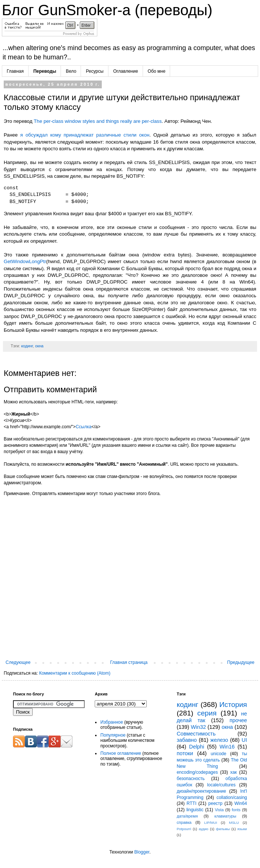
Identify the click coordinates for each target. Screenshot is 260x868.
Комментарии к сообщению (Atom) (75, 673)
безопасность (191, 779)
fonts (236, 810)
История (233, 705)
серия (207, 713)
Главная (15, 71)
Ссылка (84, 427)
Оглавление (126, 71)
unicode (218, 754)
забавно (187, 740)
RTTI (191, 803)
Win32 (199, 727)
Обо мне (157, 71)
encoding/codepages (197, 772)
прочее (238, 720)
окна (39, 346)
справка (184, 822)
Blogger (142, 852)
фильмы (223, 829)
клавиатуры (225, 816)
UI (244, 740)
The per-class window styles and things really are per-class (98, 121)
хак (234, 772)
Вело (71, 71)
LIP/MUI (211, 823)
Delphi (197, 747)
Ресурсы (95, 71)
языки (242, 829)
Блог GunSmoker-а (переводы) (107, 10)
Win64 (241, 803)
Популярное (113, 735)
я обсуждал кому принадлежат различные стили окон (85, 135)
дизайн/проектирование (201, 791)
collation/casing (232, 797)
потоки (185, 753)
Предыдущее (241, 662)
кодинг (27, 346)
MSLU (234, 823)
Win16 (227, 747)
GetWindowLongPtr (25, 261)
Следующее (18, 662)
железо (219, 740)
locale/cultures (222, 785)
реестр (215, 803)
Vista (219, 810)
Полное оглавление (121, 753)
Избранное (112, 722)
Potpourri (184, 829)
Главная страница (129, 662)
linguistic (195, 810)
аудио (204, 829)
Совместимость (196, 734)
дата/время (187, 816)
